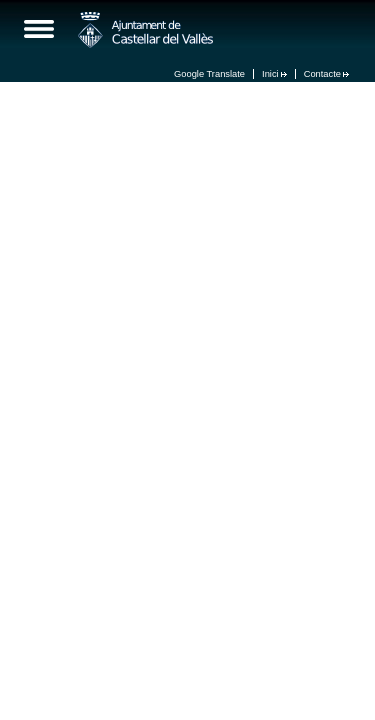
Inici (274, 74)
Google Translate (209, 74)
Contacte (326, 74)
